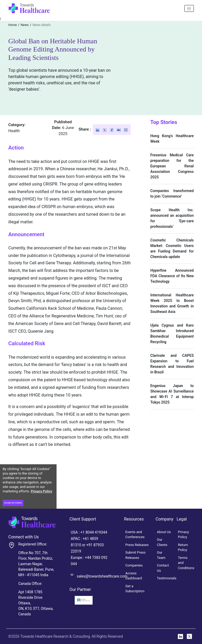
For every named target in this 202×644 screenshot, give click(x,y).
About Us (164, 532)
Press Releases (137, 545)
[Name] (189, 8)
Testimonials (167, 578)
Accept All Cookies (13, 503)
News (25, 25)
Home (13, 25)
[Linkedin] (98, 130)
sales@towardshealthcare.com (102, 576)
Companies (134, 565)
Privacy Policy (41, 491)
